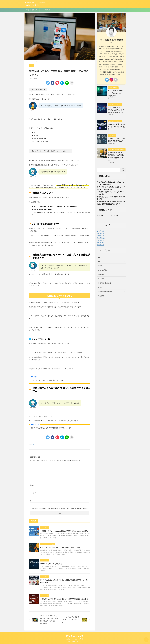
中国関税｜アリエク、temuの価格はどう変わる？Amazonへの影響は (64, 531)
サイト (32, 501)
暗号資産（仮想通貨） (32, 10)
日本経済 (101, 279)
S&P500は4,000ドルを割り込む (51, 564)
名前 (32, 485)
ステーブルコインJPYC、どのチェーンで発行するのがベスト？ (116, 109)
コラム (33, 444)
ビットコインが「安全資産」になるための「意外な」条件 (60, 547)
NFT (99, 262)
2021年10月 (101, 243)
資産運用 (47, 10)
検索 (123, 169)
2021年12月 (101, 238)
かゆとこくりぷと (33, 5)
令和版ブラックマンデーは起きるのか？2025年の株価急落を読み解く (64, 599)
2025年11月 (101, 232)
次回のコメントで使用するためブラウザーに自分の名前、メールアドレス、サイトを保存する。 (61, 509)
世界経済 (101, 275)
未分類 (100, 288)
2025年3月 (100, 236)
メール (33, 493)
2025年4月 (100, 234)
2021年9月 (100, 245)
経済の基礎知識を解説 (105, 292)
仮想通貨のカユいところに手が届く (75, 639)
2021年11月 (101, 241)
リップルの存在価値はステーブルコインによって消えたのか (116, 93)
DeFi (99, 258)
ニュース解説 (102, 271)
